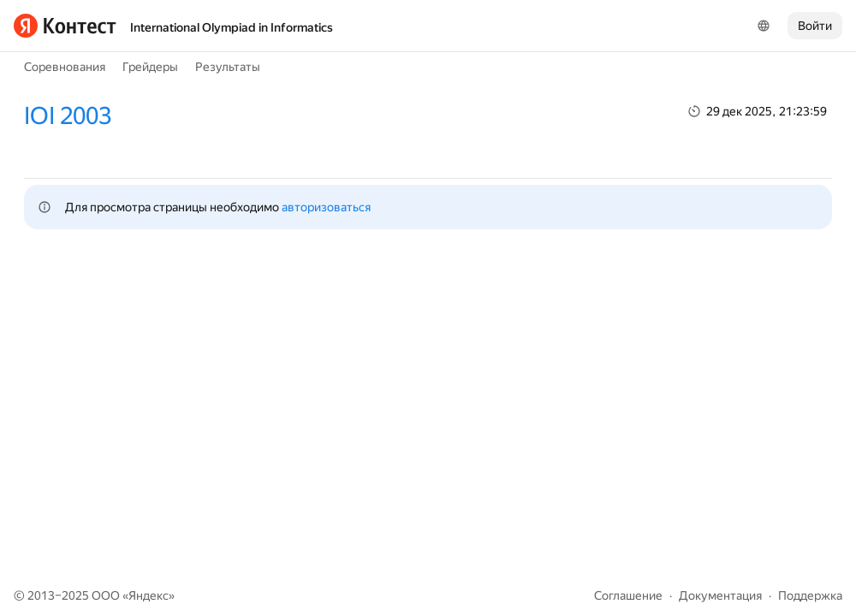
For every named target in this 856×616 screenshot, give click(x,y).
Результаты (228, 67)
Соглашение (628, 595)
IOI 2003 (68, 116)
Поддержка (810, 595)
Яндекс (149, 595)
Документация (720, 595)
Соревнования (65, 67)
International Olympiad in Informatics (232, 27)
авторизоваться (326, 207)
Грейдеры (150, 67)
